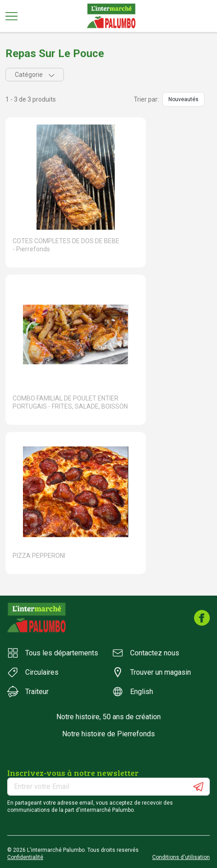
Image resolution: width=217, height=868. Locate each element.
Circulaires (33, 672)
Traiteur (28, 692)
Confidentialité (25, 857)
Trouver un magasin (151, 672)
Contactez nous (146, 653)
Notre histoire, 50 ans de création (108, 717)
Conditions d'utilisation (181, 857)
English (133, 692)
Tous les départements (53, 653)
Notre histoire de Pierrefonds (108, 734)
